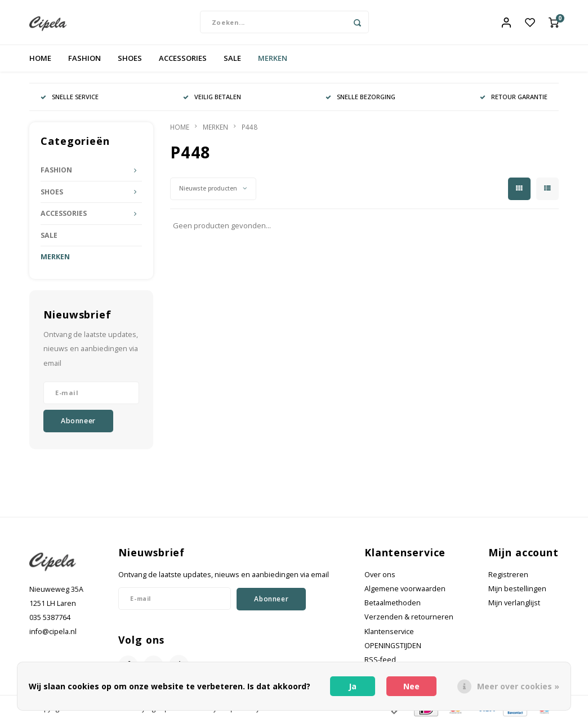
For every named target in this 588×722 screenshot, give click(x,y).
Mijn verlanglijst (514, 603)
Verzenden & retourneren (409, 617)
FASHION (84, 59)
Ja (353, 686)
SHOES (130, 59)
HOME (40, 59)
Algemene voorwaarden (405, 589)
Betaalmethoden (393, 603)
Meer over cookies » (518, 686)
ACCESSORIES (183, 59)
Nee (411, 686)
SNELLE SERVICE (70, 97)
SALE (232, 59)
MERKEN (273, 59)
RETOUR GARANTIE (514, 97)
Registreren (508, 575)
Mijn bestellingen (517, 589)
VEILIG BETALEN (212, 97)
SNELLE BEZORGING (360, 97)
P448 (250, 127)
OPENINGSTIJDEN (393, 646)
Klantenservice (389, 632)
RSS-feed (380, 660)
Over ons (380, 575)
